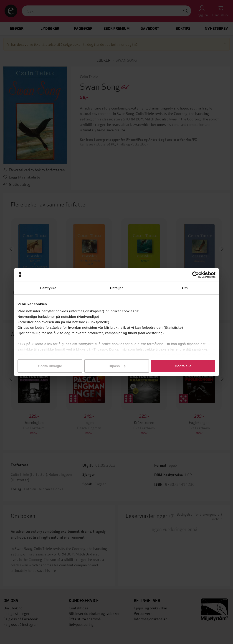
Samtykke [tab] (48, 288)
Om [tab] (185, 288)
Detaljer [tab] (116, 288)
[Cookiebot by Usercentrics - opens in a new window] (196, 275)
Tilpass (117, 366)
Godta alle (183, 366)
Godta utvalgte (50, 366)
